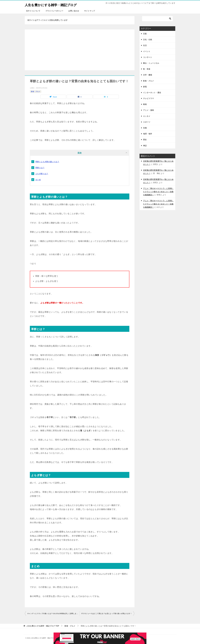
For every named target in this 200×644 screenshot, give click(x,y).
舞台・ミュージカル (151, 63)
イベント (147, 51)
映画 (145, 104)
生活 (145, 45)
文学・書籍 (148, 75)
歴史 (145, 140)
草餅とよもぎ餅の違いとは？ (47, 162)
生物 (145, 128)
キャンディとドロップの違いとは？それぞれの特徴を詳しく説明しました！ (53, 614)
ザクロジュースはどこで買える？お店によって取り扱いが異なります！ (107, 614)
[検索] (157, 19)
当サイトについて (33, 11)
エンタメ (147, 116)
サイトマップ (90, 11)
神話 (145, 146)
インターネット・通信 (152, 93)
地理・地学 (148, 134)
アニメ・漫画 (148, 110)
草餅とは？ (40, 168)
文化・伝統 (148, 40)
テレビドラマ (148, 98)
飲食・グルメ (36, 92)
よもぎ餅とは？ (42, 174)
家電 (145, 87)
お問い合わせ (74, 11)
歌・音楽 (147, 69)
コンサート (148, 57)
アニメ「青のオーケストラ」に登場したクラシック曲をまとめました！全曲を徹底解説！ (158, 192)
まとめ (38, 180)
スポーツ (147, 122)
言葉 (145, 34)
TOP (43, 626)
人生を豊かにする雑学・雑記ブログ (56, 4)
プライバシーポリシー (54, 11)
